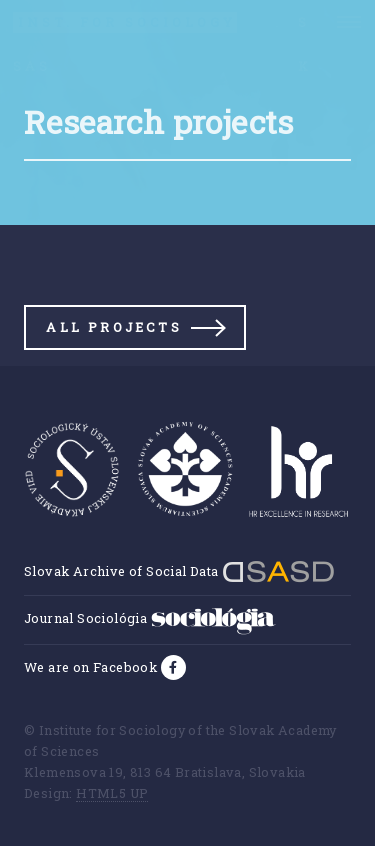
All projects (113, 327)
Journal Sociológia (150, 618)
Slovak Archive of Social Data (179, 571)
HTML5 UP (112, 793)
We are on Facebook (92, 667)
